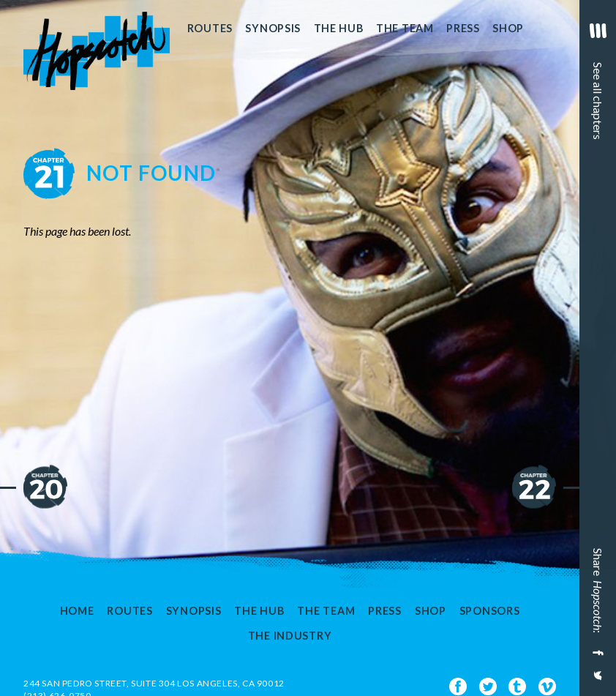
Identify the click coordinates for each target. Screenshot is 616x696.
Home (77, 611)
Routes (210, 28)
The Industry (290, 636)
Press (463, 28)
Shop (508, 28)
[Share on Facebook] (596, 653)
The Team (405, 28)
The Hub (339, 28)
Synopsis (273, 28)
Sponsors (490, 611)
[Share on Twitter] (596, 681)
